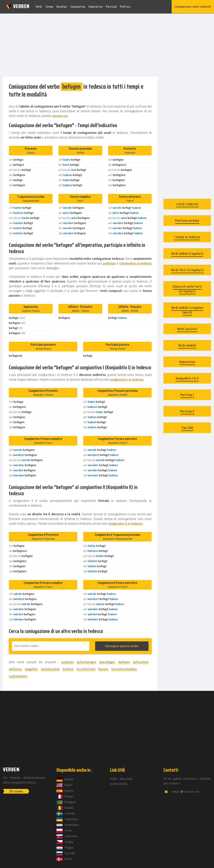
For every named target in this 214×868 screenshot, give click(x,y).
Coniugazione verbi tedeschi (193, 7)
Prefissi (125, 7)
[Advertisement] (107, 44)
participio (109, 263)
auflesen (68, 662)
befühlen (15, 669)
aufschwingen (87, 662)
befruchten (141, 662)
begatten (31, 669)
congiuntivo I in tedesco (127, 379)
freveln (103, 669)
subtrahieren (18, 676)
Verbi (39, 7)
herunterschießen (124, 669)
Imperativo (96, 7)
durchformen (86, 669)
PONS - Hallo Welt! (121, 779)
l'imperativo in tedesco (135, 263)
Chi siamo (16, 791)
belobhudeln (50, 669)
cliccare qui (60, 116)
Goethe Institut (119, 784)
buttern (68, 669)
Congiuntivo (78, 7)
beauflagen (107, 662)
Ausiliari (62, 7)
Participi (111, 7)
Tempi (49, 7)
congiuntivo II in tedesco (125, 523)
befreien (124, 662)
